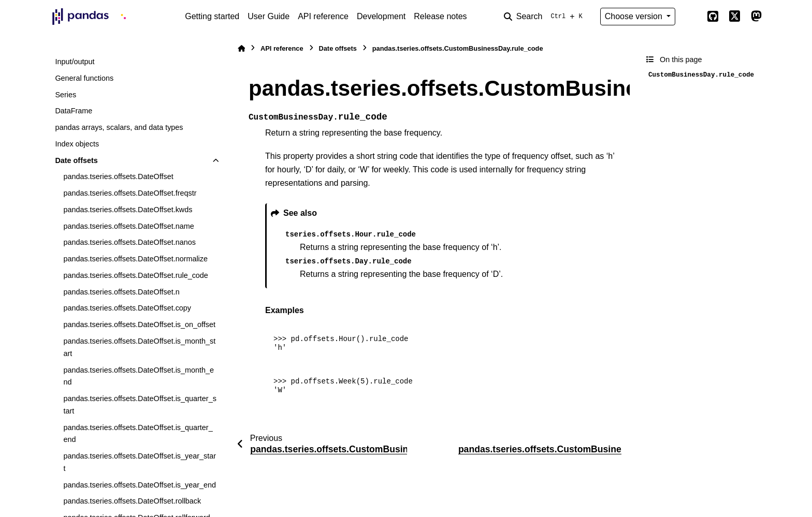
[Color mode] (691, 17)
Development (381, 16)
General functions (84, 78)
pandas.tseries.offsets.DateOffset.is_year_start (140, 462)
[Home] (241, 48)
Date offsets (76, 160)
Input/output (75, 62)
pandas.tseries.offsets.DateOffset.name (128, 226)
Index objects (77, 144)
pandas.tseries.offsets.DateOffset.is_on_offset (139, 324)
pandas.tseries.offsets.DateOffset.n (121, 292)
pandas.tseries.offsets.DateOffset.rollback (132, 501)
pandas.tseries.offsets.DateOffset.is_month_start (139, 347)
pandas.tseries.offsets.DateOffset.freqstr (130, 193)
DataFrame (74, 111)
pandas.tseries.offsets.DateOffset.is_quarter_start (140, 405)
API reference (323, 16)
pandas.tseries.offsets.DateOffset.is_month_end (139, 376)
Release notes (440, 16)
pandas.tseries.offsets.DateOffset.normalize (135, 259)
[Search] (545, 17)
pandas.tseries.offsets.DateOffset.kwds (128, 210)
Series (66, 95)
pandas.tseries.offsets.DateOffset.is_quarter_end (138, 434)
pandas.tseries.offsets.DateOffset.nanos (129, 242)
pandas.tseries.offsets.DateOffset (118, 176)
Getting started (212, 16)
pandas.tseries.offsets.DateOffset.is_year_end (140, 485)
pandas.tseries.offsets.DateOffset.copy (127, 308)
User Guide (269, 16)
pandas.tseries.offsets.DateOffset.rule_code (135, 275)
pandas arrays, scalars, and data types (119, 127)
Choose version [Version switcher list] (635, 16)
